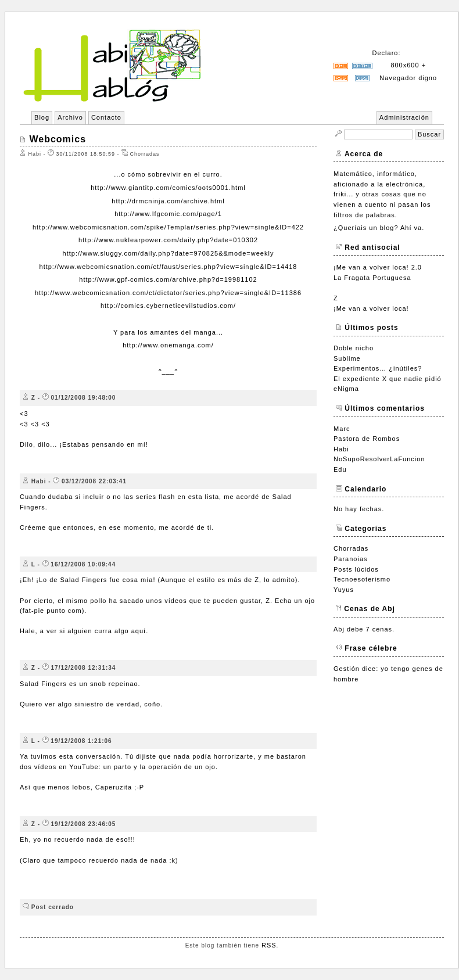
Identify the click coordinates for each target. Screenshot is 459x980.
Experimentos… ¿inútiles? (378, 368)
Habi (341, 449)
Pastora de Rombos (367, 439)
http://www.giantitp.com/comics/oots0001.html (168, 188)
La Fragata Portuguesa (372, 278)
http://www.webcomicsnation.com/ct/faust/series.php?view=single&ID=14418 (168, 267)
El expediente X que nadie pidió (388, 379)
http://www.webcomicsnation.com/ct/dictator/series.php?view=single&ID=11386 (168, 293)
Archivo (70, 117)
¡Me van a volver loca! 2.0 (378, 267)
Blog (42, 117)
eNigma (346, 389)
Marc (342, 429)
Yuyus (344, 590)
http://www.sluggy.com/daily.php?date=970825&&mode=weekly (168, 253)
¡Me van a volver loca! (371, 308)
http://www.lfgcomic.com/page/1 (168, 214)
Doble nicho (354, 348)
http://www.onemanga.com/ (168, 345)
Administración (404, 117)
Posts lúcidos (356, 569)
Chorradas (351, 548)
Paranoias (351, 559)
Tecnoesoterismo (362, 579)
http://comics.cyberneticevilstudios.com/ (168, 306)
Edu (340, 469)
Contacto (106, 117)
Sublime (347, 358)
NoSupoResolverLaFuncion (379, 459)
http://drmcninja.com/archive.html (168, 201)
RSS (269, 945)
